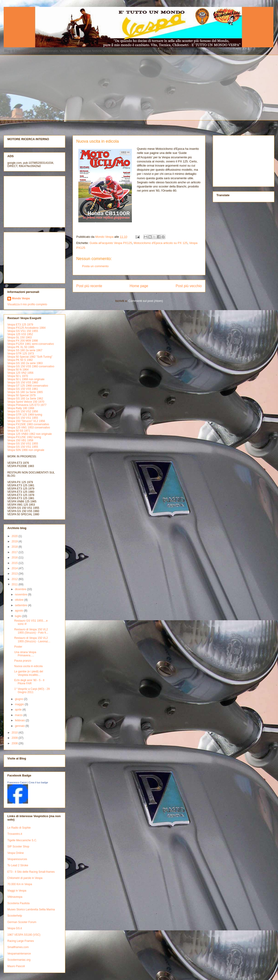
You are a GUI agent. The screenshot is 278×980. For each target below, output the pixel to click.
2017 (15, 552)
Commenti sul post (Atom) (146, 301)
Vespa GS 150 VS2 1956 (23, 411)
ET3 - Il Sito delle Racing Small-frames (31, 872)
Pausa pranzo (23, 661)
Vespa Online (16, 853)
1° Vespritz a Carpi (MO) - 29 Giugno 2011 (32, 691)
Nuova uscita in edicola (28, 666)
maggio (20, 704)
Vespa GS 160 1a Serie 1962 (25, 399)
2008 (15, 743)
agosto (19, 611)
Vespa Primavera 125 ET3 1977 (27, 405)
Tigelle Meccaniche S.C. (22, 840)
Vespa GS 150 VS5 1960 (23, 382)
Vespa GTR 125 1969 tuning (25, 415)
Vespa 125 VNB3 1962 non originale (30, 434)
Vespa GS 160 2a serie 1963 (25, 363)
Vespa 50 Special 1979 (21, 395)
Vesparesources (17, 859)
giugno (19, 699)
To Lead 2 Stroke (18, 865)
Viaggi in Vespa (17, 891)
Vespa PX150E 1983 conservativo (28, 424)
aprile (19, 710)
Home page (139, 286)
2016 (15, 558)
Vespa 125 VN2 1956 (20, 373)
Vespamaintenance (19, 954)
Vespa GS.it (15, 928)
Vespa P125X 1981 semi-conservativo (31, 344)
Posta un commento (95, 266)
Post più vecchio (189, 286)
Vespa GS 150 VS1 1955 (23, 418)
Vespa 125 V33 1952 (20, 334)
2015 (15, 563)
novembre (21, 595)
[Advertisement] (86, 87)
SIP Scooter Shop (18, 847)
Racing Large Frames (21, 941)
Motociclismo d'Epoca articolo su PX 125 (161, 243)
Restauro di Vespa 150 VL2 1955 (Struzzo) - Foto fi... (31, 631)
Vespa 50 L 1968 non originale (26, 379)
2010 (15, 733)
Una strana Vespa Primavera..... (25, 654)
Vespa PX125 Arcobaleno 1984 (26, 328)
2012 (15, 579)
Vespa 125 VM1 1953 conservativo (29, 428)
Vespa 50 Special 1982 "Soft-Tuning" (30, 357)
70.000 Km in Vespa (20, 884)
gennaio (20, 726)
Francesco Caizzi (17, 782)
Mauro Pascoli (16, 966)
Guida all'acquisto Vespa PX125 (111, 243)
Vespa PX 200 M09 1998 (23, 341)
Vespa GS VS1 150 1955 (23, 331)
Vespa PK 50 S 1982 (20, 360)
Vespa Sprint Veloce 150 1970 (26, 402)
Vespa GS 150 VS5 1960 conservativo (31, 366)
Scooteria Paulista (18, 903)
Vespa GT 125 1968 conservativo (28, 386)
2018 (15, 547)
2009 (15, 738)
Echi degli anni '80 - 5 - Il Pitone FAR (29, 682)
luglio (18, 616)
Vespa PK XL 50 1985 (21, 347)
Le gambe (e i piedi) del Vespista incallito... (29, 673)
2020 (15, 536)
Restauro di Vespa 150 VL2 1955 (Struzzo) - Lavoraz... (32, 640)
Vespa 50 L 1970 (18, 376)
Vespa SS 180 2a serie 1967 (25, 350)
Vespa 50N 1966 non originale (26, 450)
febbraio (20, 720)
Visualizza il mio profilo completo (27, 304)
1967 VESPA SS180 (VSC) (24, 935)
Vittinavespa (15, 897)
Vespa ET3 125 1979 (20, 325)
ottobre (20, 600)
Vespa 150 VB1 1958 (20, 440)
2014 (15, 568)
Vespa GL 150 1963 (20, 337)
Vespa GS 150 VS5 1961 (23, 389)
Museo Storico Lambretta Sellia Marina (31, 909)
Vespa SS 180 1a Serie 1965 (25, 392)
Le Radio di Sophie (19, 828)
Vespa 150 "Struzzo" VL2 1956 (26, 421)
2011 (15, 584)
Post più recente (89, 286)
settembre (21, 605)
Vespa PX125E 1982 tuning (24, 437)
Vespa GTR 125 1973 (21, 354)
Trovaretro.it (15, 834)
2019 (15, 541)
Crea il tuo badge (38, 782)
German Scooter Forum (22, 922)
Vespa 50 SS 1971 (19, 431)
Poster (18, 647)
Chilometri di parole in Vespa (25, 878)
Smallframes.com (18, 947)
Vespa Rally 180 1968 (21, 408)
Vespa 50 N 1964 (18, 370)
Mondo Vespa (21, 298)
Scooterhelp (15, 916)
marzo (19, 715)
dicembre (21, 589)
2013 (15, 574)
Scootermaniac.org (19, 960)
